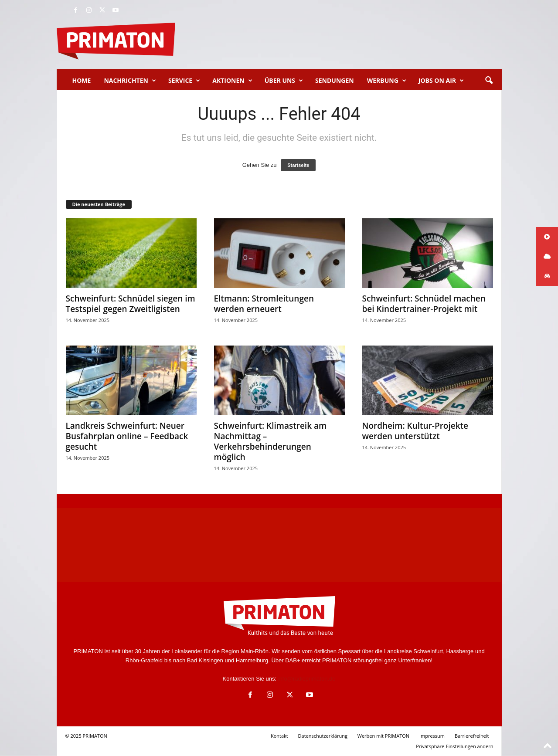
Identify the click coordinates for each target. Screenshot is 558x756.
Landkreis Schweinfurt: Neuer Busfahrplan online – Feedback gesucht (127, 436)
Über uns (284, 81)
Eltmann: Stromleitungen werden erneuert (264, 304)
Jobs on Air (441, 81)
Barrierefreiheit (472, 736)
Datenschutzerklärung (323, 736)
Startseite (298, 165)
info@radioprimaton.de (307, 679)
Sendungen (335, 80)
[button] (489, 81)
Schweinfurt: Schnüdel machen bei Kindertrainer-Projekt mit (424, 304)
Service (184, 81)
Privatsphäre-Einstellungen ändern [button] (454, 746)
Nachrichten (130, 81)
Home (82, 80)
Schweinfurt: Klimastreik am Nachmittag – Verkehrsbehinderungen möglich (270, 441)
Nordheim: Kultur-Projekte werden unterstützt (415, 431)
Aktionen (232, 81)
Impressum (432, 736)
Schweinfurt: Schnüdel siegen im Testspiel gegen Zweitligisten (131, 304)
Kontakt (279, 736)
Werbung (387, 81)
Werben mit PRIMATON (383, 736)
